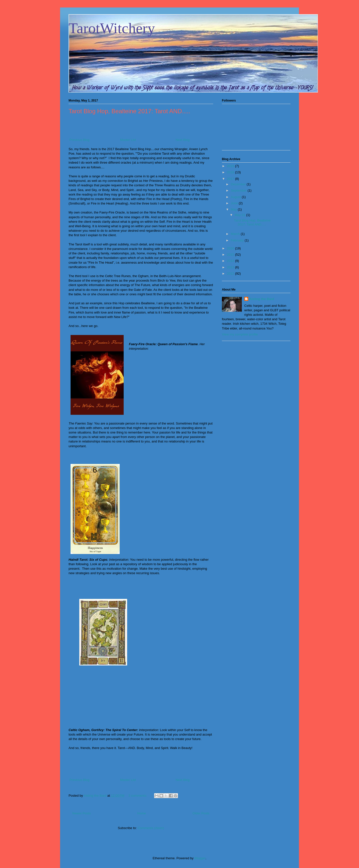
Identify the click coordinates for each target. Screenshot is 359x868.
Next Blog (182, 140)
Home (142, 813)
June (235, 203)
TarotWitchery (112, 28)
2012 (231, 273)
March (236, 234)
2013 (231, 267)
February (238, 240)
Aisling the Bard (262, 299)
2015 (231, 255)
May (234, 209)
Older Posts (201, 813)
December (239, 184)
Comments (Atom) (151, 828)
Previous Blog (79, 140)
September (239, 190)
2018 (231, 172)
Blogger (200, 858)
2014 (231, 261)
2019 (231, 166)
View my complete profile (240, 334)
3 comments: (138, 796)
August (236, 197)
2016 (231, 248)
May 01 (240, 215)
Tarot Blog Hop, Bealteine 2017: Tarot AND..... (129, 111)
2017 (231, 179)
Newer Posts (82, 813)
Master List (128, 140)
